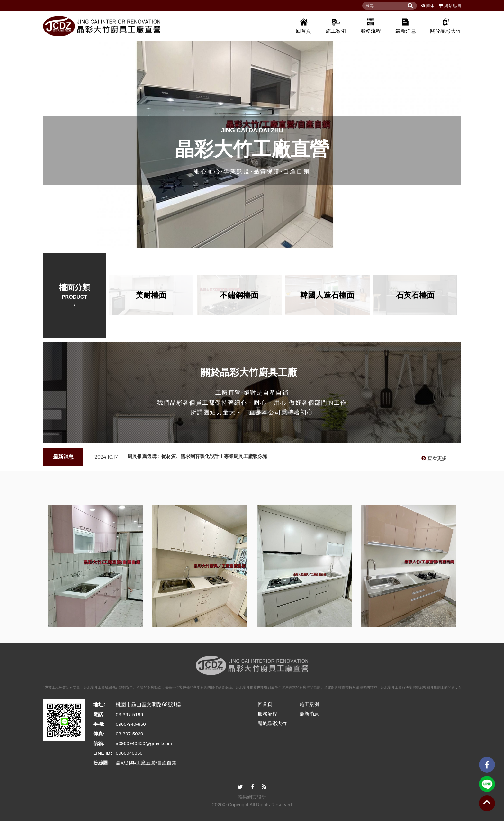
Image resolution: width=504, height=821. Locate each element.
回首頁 (303, 26)
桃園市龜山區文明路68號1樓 (148, 704)
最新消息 (406, 26)
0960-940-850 (131, 724)
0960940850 (129, 753)
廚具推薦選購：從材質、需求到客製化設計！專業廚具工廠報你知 (198, 456)
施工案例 (336, 26)
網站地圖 (453, 6)
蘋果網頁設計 (252, 797)
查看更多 (433, 458)
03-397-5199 (129, 714)
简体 (430, 6)
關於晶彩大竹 (446, 26)
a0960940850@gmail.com (144, 743)
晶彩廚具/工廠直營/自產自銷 (146, 763)
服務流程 (371, 26)
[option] (252, 143)
